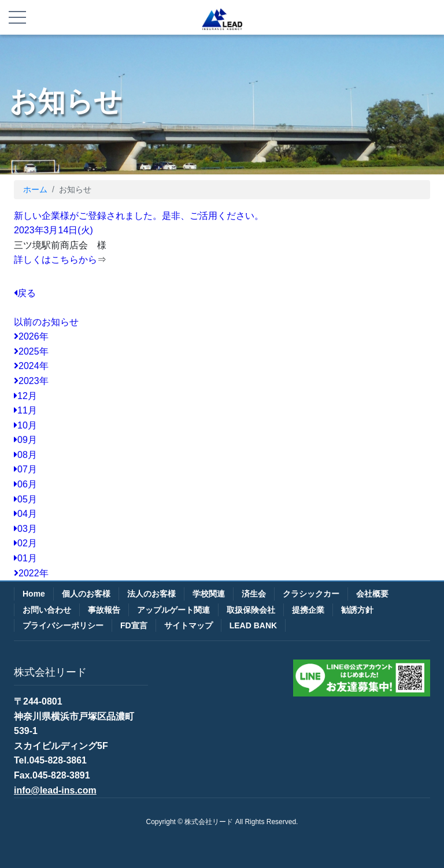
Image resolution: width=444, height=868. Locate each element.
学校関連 (209, 594)
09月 (25, 440)
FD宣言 (134, 625)
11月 (25, 410)
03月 (25, 529)
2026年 (31, 336)
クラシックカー (311, 594)
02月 (25, 543)
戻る (25, 293)
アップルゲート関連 (173, 610)
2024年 (31, 366)
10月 (25, 425)
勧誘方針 (357, 610)
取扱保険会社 (251, 610)
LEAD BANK (253, 625)
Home (34, 594)
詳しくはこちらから (55, 260)
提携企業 (308, 610)
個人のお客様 (86, 594)
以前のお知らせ (46, 322)
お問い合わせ (47, 610)
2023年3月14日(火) (53, 230)
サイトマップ (188, 625)
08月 (25, 455)
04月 (25, 514)
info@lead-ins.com (55, 790)
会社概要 (372, 594)
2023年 (31, 381)
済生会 (254, 594)
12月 (25, 396)
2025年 (31, 351)
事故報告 (104, 610)
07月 (25, 469)
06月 (25, 484)
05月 (25, 499)
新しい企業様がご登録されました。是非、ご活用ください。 (139, 216)
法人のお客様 (151, 594)
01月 (25, 558)
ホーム (35, 189)
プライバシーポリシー (63, 625)
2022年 (31, 573)
